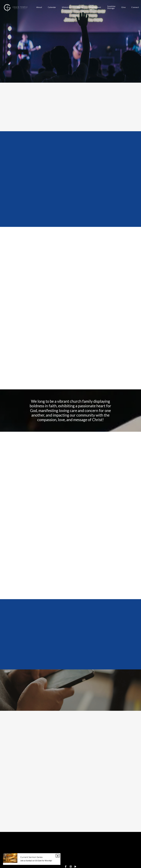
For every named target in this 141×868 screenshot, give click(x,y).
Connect (135, 7)
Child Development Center (95, 7)
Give (123, 7)
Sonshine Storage (111, 7)
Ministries (67, 7)
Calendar (52, 7)
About (39, 7)
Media (80, 7)
